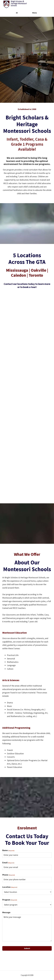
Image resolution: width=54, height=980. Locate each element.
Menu (35, 13)
